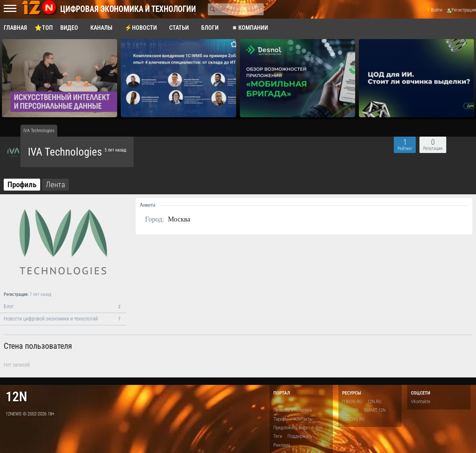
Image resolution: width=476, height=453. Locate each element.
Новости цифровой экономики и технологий (63, 319)
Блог (63, 307)
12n (16, 397)
